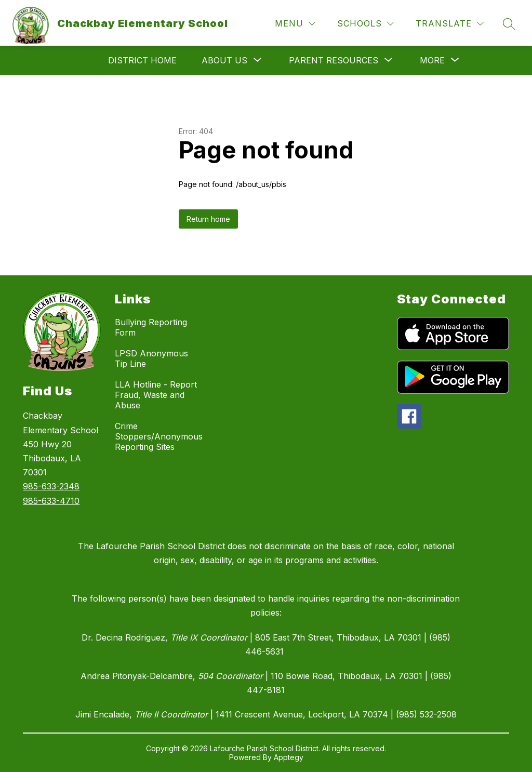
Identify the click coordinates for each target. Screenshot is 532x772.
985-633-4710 (51, 501)
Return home (208, 219)
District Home (142, 60)
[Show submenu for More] (432, 60)
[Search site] (509, 24)
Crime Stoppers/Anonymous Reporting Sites (159, 436)
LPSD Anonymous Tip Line (151, 358)
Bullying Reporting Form (151, 327)
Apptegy (289, 757)
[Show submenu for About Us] (224, 60)
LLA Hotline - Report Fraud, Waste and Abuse (156, 395)
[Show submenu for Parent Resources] (334, 60)
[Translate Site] (450, 24)
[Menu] (295, 24)
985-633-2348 (51, 486)
